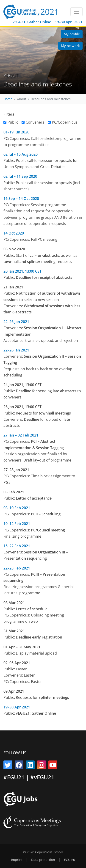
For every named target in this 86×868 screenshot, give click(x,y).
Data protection (43, 860)
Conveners (35, 122)
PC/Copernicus (65, 122)
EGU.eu (70, 860)
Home (8, 99)
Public (13, 122)
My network (70, 46)
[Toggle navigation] (76, 12)
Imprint (17, 860)
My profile (72, 34)
